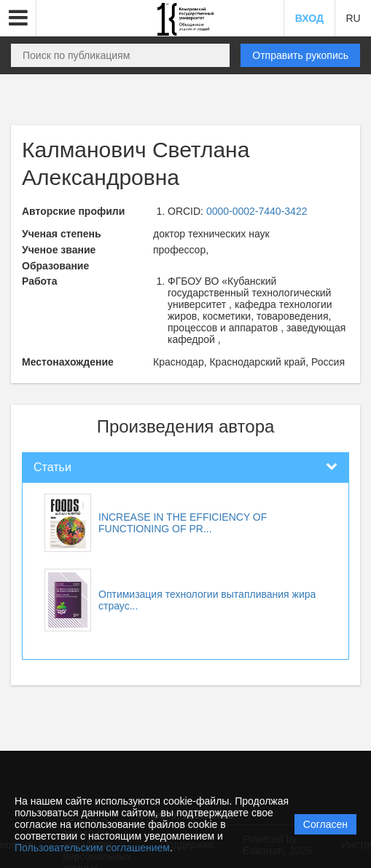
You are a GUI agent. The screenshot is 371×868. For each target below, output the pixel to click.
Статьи (52, 467)
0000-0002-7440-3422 (257, 211)
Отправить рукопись (300, 55)
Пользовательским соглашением (92, 848)
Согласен (325, 824)
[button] (18, 18)
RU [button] (353, 18)
